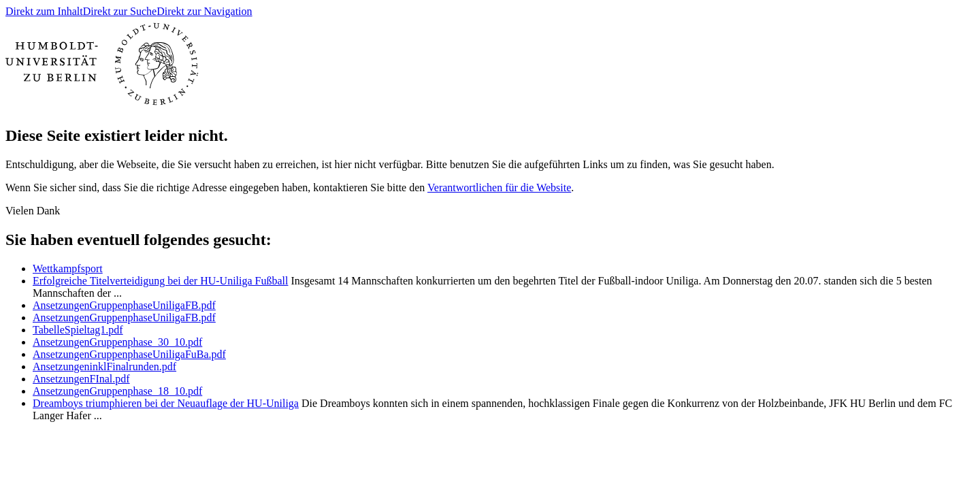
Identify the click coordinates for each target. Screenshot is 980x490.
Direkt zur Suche (120, 11)
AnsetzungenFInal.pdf (81, 379)
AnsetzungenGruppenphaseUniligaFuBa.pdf (129, 354)
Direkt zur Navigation (204, 11)
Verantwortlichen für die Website (499, 187)
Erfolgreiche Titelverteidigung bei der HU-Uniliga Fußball (160, 281)
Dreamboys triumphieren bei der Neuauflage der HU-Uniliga (166, 403)
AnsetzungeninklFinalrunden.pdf (104, 366)
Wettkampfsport (68, 268)
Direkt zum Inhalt (44, 11)
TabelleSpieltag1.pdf (78, 330)
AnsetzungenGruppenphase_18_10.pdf (117, 391)
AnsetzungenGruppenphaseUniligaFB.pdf (124, 305)
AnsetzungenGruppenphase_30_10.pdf (117, 342)
